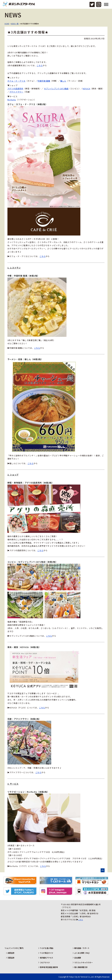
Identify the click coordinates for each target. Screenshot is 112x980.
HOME (7, 24)
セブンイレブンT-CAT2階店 (56, 89)
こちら (40, 65)
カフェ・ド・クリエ (16, 81)
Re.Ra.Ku (12, 100)
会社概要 (77, 958)
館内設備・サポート (82, 948)
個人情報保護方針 (81, 967)
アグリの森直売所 (15, 89)
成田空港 (10, 953)
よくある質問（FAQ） (83, 953)
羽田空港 (10, 958)
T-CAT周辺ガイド (46, 953)
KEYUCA (86, 89)
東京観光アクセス (46, 958)
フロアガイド (44, 962)
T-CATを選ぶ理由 (46, 948)
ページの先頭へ (103, 870)
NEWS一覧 (15, 24)
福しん (63, 81)
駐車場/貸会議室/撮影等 (48, 967)
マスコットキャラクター (84, 962)
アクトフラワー (16, 92)
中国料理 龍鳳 (44, 81)
